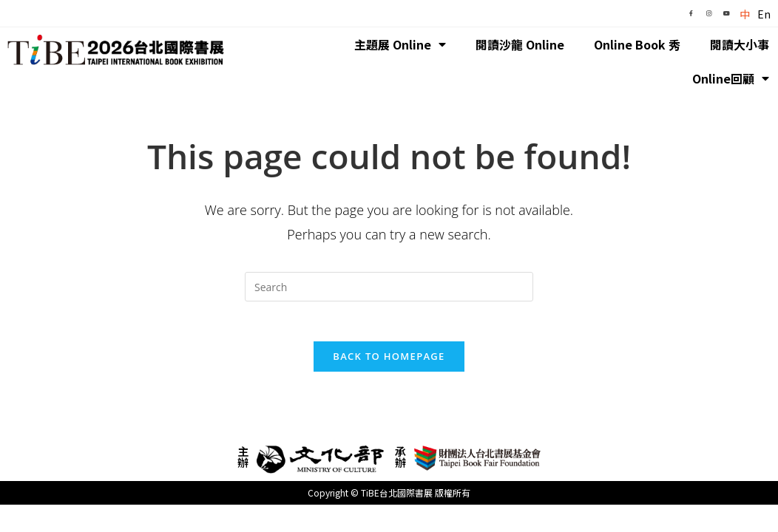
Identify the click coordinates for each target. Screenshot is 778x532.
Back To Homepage (389, 361)
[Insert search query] (389, 287)
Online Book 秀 (637, 44)
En (764, 14)
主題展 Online (400, 44)
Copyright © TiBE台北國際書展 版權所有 (389, 498)
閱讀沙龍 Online (520, 44)
